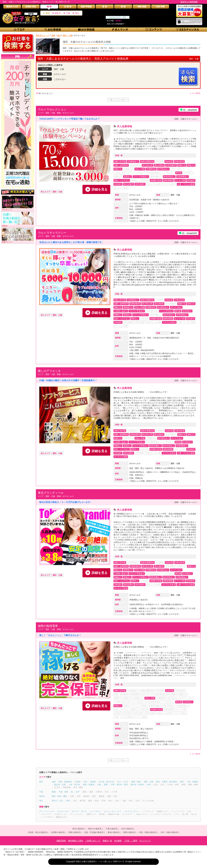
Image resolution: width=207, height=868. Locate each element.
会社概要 (118, 841)
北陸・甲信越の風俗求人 (95, 832)
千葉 (68, 13)
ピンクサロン (95, 811)
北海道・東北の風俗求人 (38, 832)
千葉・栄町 (63, 792)
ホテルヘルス (135, 195)
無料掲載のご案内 (76, 841)
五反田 (78, 782)
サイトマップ (145, 841)
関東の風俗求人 (75, 832)
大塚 (99, 785)
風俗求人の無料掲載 (189, 2)
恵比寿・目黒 (60, 785)
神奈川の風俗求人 (96, 829)
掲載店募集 (61, 841)
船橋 (54, 792)
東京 (48, 13)
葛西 (106, 785)
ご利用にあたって (93, 841)
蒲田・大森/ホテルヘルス (185, 119)
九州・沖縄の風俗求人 (170, 832)
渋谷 (85, 782)
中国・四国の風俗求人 (148, 832)
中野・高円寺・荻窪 (119, 785)
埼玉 (77, 13)
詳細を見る (100, 189)
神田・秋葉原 (89, 785)
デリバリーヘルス (47, 811)
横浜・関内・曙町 (59, 796)
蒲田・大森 (175, 195)
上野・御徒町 (192, 782)
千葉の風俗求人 (112, 829)
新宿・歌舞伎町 (65, 782)
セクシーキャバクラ (113, 811)
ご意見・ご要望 (131, 841)
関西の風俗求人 (130, 832)
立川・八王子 (123, 782)
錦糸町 (93, 782)
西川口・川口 (58, 801)
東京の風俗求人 (79, 829)
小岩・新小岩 (74, 785)
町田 (182, 782)
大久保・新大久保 (106, 782)
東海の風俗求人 (114, 832)
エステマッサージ (132, 811)
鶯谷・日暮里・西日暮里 (167, 782)
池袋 (54, 782)
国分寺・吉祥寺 (137, 785)
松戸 (78, 792)
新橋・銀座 (136, 782)
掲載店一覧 (107, 841)
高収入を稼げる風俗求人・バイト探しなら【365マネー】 (100, 862)
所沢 (68, 801)
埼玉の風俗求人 (128, 829)
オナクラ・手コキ (79, 811)
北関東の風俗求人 (59, 832)
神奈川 (58, 13)
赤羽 (149, 785)
